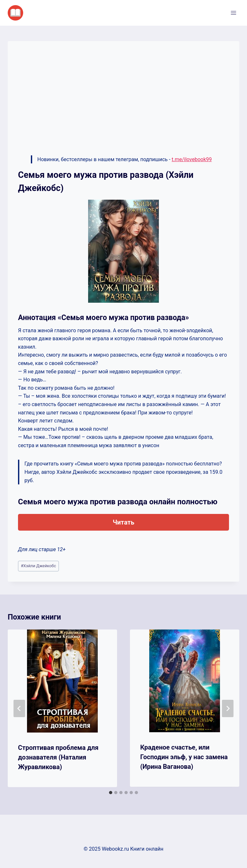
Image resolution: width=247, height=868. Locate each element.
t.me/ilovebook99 (192, 159)
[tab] (111, 793)
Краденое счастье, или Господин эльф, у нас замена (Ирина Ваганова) (184, 757)
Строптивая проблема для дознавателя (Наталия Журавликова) (58, 757)
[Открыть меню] (233, 13)
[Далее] (228, 708)
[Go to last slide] (19, 708)
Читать (123, 522)
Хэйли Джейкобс (38, 566)
